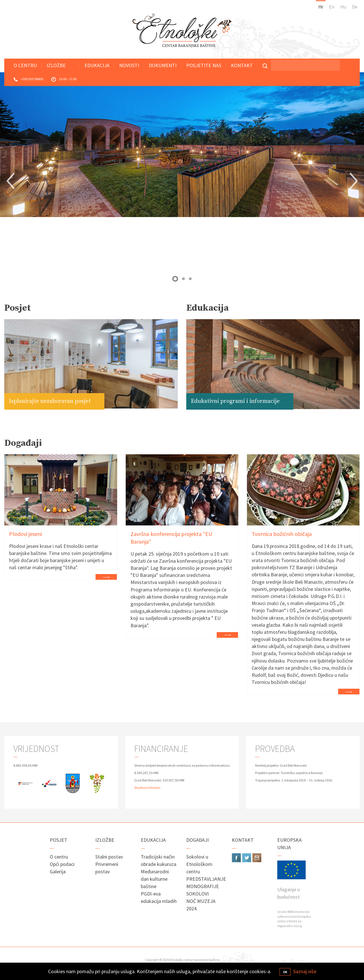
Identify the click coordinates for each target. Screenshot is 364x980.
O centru (25, 65)
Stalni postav (109, 857)
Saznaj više (305, 971)
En (332, 7)
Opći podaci (62, 864)
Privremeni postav (107, 868)
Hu (343, 7)
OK (285, 972)
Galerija (58, 871)
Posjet (59, 840)
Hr (321, 7)
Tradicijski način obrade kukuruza (159, 860)
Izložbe (56, 65)
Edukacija (97, 65)
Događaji (197, 840)
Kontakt (242, 65)
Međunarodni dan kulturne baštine (155, 879)
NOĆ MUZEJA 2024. (201, 905)
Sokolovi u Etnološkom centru (199, 864)
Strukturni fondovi (147, 788)
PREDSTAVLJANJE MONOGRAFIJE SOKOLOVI (205, 886)
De (355, 7)
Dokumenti (163, 65)
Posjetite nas (204, 65)
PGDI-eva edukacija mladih (159, 897)
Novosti (129, 65)
